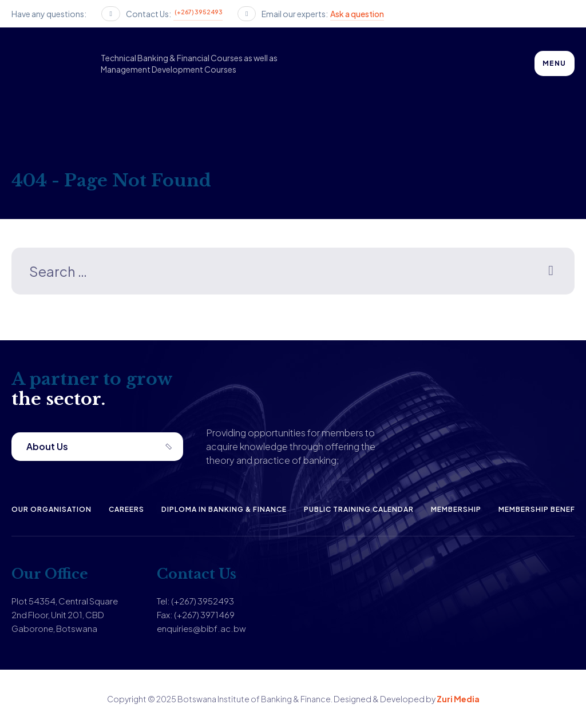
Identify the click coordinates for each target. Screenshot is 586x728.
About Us (47, 446)
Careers (126, 509)
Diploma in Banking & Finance (224, 509)
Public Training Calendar (359, 509)
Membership (456, 509)
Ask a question (357, 14)
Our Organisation (52, 509)
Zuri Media (458, 699)
